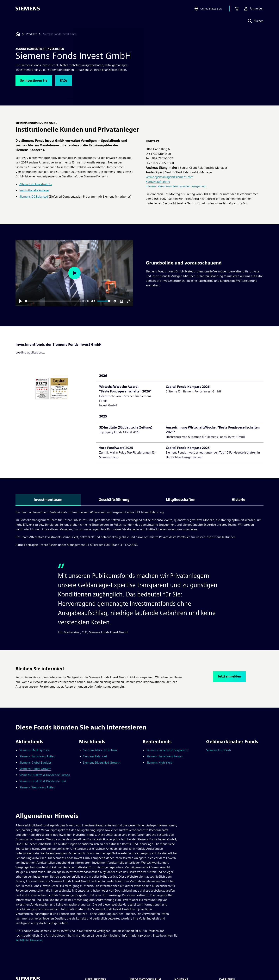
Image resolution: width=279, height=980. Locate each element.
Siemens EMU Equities (34, 750)
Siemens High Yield (159, 763)
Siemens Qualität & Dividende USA (43, 781)
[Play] (21, 301)
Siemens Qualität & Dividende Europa (45, 775)
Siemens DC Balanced (34, 197)
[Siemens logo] (28, 9)
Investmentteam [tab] (48, 500)
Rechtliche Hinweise (29, 940)
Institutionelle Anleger (34, 190)
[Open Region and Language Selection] (208, 9)
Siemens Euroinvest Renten (165, 756)
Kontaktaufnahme (158, 182)
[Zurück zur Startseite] (18, 34)
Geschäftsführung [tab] (114, 500)
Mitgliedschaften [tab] (181, 500)
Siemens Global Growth (35, 769)
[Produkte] (32, 34)
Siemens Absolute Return (100, 750)
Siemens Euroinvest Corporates (167, 750)
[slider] (53, 301)
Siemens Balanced (95, 756)
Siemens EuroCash (218, 750)
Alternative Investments (36, 184)
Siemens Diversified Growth (102, 763)
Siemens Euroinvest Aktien (37, 756)
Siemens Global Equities (35, 763)
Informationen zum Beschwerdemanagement (176, 186)
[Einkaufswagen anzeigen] (237, 9)
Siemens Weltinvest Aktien (37, 787)
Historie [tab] (239, 500)
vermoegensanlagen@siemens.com (170, 177)
